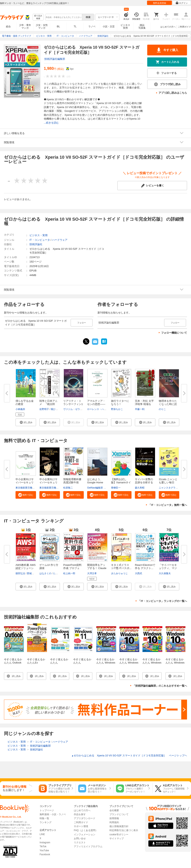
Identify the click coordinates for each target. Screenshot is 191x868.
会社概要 (114, 810)
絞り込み (38, 17)
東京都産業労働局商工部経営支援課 (35, 488)
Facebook (45, 854)
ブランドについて (119, 814)
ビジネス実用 (125, 27)
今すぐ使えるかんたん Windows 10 (129, 663)
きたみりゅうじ (119, 573)
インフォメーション (85, 835)
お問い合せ (80, 839)
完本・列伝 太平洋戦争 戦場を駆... (144, 404)
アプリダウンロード (85, 818)
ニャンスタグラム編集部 (172, 488)
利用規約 (114, 822)
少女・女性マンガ (42, 27)
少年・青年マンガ (25, 27)
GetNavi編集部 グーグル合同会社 (105, 488)
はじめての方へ (168, 27)
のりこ (162, 409)
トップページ (47, 810)
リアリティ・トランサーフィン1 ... (73, 404)
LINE (42, 834)
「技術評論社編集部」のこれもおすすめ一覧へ (160, 686)
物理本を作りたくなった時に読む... (168, 404)
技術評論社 (36, 244)
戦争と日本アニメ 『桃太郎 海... (48, 404)
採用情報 (114, 818)
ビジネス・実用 (38, 235)
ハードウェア (60, 240)
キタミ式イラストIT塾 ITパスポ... (121, 567)
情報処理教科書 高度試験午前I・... (72, 482)
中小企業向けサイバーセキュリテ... (25, 482)
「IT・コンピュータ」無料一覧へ (168, 505)
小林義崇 (20, 409)
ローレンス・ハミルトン (100, 409)
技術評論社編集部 (55, 59)
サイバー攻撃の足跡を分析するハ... (144, 482)
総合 (8, 27)
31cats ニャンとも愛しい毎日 (168, 481)
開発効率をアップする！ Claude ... (97, 568)
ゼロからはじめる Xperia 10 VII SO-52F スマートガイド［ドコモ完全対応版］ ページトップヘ (129, 755)
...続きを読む (51, 123)
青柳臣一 (116, 488)
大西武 (138, 573)
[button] (26, 422)
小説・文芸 (109, 27)
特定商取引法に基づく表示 (124, 830)
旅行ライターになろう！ (120, 403)
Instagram (45, 842)
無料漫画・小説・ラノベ (53, 814)
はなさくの (45, 573)
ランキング (46, 822)
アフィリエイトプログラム (88, 846)
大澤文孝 (92, 573)
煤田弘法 (20, 573)
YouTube (44, 850)
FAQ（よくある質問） (86, 830)
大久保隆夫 (165, 573)
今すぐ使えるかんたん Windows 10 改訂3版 (152, 663)
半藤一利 (140, 409)
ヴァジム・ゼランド (74, 409)
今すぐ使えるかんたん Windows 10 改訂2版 (175, 663)
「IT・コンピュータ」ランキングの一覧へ (163, 601)
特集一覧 (44, 818)
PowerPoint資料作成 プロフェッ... (72, 568)
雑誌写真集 (142, 27)
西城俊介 (32, 573)
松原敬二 (68, 488)
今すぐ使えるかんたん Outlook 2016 (13, 663)
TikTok (43, 846)
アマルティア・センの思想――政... (96, 404)
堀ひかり (56, 409)
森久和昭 (140, 488)
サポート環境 (81, 826)
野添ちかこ (117, 409)
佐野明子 (44, 409)
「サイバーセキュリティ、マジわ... (168, 568)
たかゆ (57, 573)
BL (58, 26)
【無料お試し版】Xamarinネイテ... (121, 482)
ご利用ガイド (184, 27)
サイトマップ (117, 839)
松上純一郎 (69, 573)
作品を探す (80, 814)
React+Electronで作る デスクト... (145, 567)
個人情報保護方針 (119, 826)
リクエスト (80, 842)
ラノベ (92, 27)
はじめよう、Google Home (95, 481)
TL (75, 27)
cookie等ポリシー (119, 835)
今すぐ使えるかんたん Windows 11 (59, 663)
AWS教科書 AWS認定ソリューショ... (26, 568)
